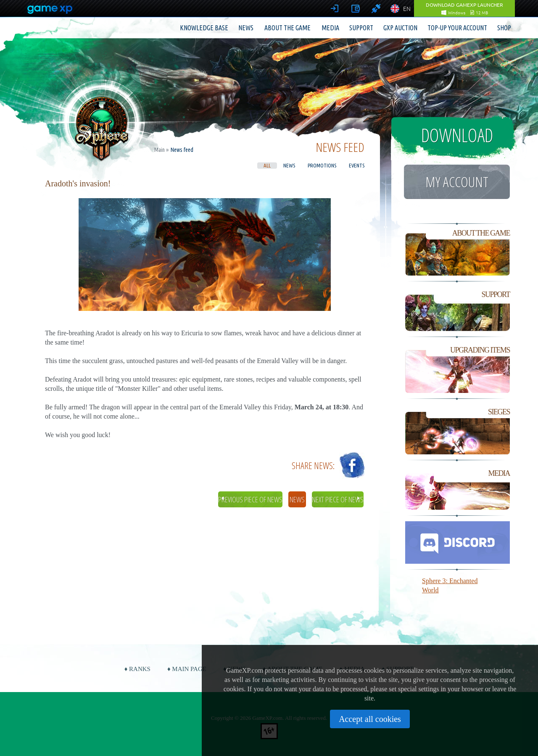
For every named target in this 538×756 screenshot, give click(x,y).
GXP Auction (400, 28)
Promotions (322, 165)
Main (160, 150)
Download (457, 135)
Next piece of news (338, 499)
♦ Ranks (137, 669)
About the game (287, 28)
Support (361, 28)
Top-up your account (457, 28)
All (267, 165)
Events (357, 165)
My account (457, 182)
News (246, 28)
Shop (504, 28)
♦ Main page (187, 669)
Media (330, 28)
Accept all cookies (370, 719)
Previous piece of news (250, 499)
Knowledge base (204, 28)
